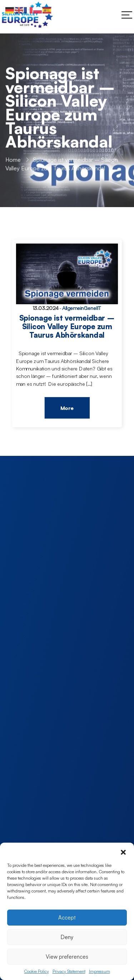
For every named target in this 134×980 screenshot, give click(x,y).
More (67, 408)
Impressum (100, 971)
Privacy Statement (69, 971)
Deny (67, 937)
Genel (90, 308)
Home (13, 160)
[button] (123, 852)
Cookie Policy (37, 971)
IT (99, 308)
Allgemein (73, 308)
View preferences (67, 957)
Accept (67, 918)
